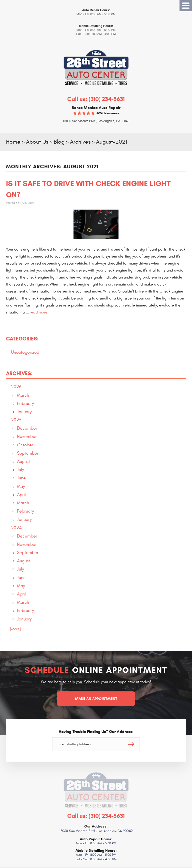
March (23, 395)
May (21, 486)
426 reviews (108, 113)
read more (39, 312)
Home (13, 142)
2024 (16, 528)
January (24, 412)
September (28, 453)
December (27, 428)
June (21, 478)
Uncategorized (25, 352)
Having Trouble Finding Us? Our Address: (96, 732)
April (21, 495)
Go (131, 744)
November (27, 436)
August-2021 (112, 142)
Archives (80, 142)
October (25, 445)
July (20, 470)
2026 (16, 387)
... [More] (13, 629)
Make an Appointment (96, 699)
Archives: (19, 373)
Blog (59, 142)
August (23, 461)
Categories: (22, 339)
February (25, 404)
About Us (37, 142)
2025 (16, 420)
